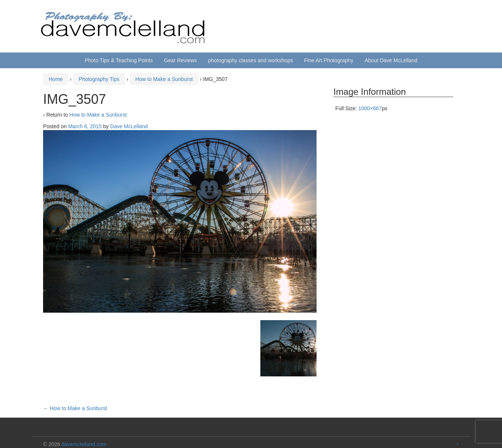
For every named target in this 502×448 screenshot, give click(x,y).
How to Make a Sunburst (164, 79)
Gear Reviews (181, 60)
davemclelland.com (84, 444)
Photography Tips (99, 79)
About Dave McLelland (391, 60)
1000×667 (370, 108)
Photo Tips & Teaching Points (119, 60)
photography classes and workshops (250, 60)
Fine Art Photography (329, 60)
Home (56, 79)
